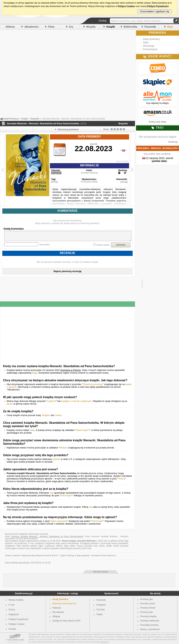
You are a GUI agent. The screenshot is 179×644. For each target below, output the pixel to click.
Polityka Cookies (17, 624)
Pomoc (12, 610)
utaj (51, 493)
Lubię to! (52, 401)
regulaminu (104, 642)
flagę (35, 373)
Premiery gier (147, 599)
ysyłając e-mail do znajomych (76, 401)
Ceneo (58, 415)
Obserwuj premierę (93, 384)
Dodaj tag (173, 142)
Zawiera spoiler (103, 245)
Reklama (57, 608)
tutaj (32, 430)
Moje (170, 27)
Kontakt (12, 629)
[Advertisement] (42, 74)
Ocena (122, 479)
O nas (11, 605)
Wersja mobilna (16, 600)
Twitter (99, 614)
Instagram (101, 605)
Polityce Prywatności (158, 6)
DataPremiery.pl (24, 593)
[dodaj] (54, 182)
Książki (111, 27)
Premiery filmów (148, 608)
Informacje (66, 495)
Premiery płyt (146, 612)
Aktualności (31, 27)
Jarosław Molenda (89, 173)
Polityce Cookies (126, 6)
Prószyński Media (89, 182)
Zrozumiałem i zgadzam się (155, 11)
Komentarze (150, 49)
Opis (146, 42)
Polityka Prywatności (18, 619)
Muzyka (91, 27)
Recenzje (149, 46)
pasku (10, 404)
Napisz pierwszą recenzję (67, 271)
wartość (56, 459)
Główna (10, 27)
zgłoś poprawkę (123, 161)
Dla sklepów (58, 612)
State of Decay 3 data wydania (75, 556)
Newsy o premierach (150, 629)
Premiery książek (148, 616)
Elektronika (130, 27)
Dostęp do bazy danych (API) (66, 621)
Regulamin (14, 614)
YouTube (101, 610)
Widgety (56, 616)
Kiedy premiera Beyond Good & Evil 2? (40, 556)
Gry (71, 27)
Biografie (123, 124)
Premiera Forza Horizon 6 (103, 556)
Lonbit (21, 640)
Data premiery (151, 39)
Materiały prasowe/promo (65, 604)
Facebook (101, 600)
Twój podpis (44, 244)
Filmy (51, 27)
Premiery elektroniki (150, 621)
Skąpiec (46, 415)
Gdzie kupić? (82, 430)
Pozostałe (150, 27)
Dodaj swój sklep (157, 122)
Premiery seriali (148, 604)
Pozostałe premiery (149, 625)
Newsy (63, 448)
